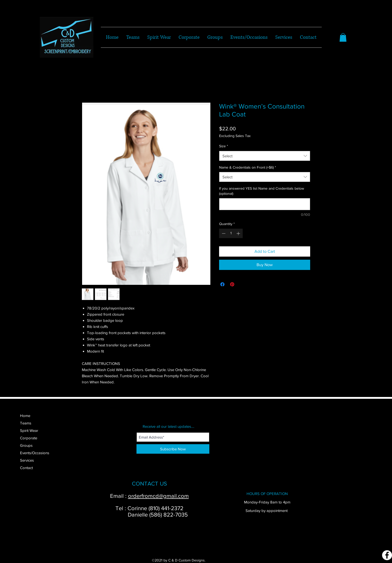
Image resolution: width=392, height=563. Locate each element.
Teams (26, 423)
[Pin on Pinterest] (232, 284)
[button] (343, 37)
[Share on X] (242, 284)
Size (224, 146)
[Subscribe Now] (173, 449)
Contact (26, 468)
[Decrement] (223, 233)
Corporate (29, 438)
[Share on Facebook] (222, 284)
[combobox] (265, 156)
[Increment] (239, 233)
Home (25, 416)
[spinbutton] (231, 233)
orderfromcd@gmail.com (158, 496)
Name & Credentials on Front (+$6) (248, 167)
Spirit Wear (29, 430)
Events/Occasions (35, 453)
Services (27, 460)
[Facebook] (387, 555)
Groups (26, 445)
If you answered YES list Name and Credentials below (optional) (262, 191)
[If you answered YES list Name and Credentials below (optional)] (265, 204)
